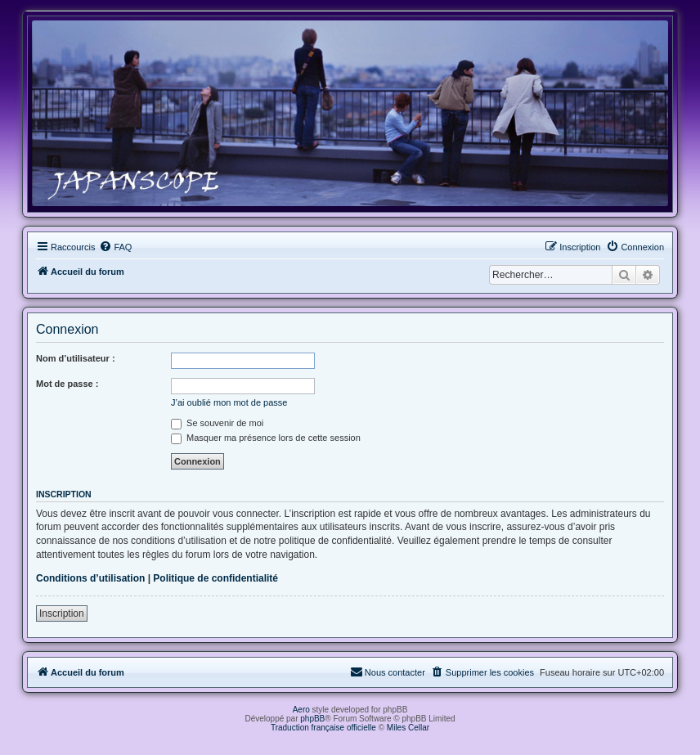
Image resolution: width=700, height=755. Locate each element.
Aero (301, 710)
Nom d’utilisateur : (76, 358)
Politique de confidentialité (215, 578)
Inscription (62, 613)
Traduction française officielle (323, 728)
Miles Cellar (408, 728)
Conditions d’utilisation (90, 578)
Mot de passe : (67, 384)
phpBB (312, 719)
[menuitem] (115, 247)
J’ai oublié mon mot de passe (229, 402)
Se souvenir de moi (217, 423)
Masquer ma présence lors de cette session (266, 438)
